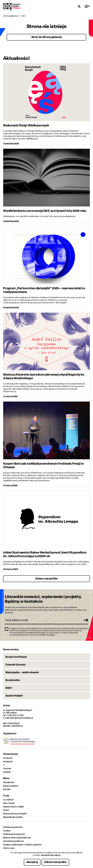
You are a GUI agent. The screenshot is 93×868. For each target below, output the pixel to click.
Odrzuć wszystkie (55, 862)
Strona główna (10, 16)
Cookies (7, 831)
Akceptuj (32, 862)
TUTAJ (52, 635)
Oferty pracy (9, 848)
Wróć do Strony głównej (46, 37)
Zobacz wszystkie (46, 578)
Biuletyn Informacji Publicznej (17, 838)
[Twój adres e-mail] (43, 620)
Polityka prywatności (13, 827)
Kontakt (7, 789)
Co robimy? (8, 800)
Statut (6, 810)
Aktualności (9, 782)
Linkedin (7, 772)
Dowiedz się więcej (51, 855)
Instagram (8, 761)
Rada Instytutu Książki (13, 807)
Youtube (7, 768)
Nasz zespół (9, 803)
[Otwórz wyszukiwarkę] (79, 6)
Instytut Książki (12, 7)
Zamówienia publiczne (13, 841)
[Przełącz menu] (87, 6)
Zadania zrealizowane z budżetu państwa (22, 845)
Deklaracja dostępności (14, 834)
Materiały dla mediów (13, 817)
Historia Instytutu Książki (15, 814)
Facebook (8, 758)
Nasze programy (11, 786)
